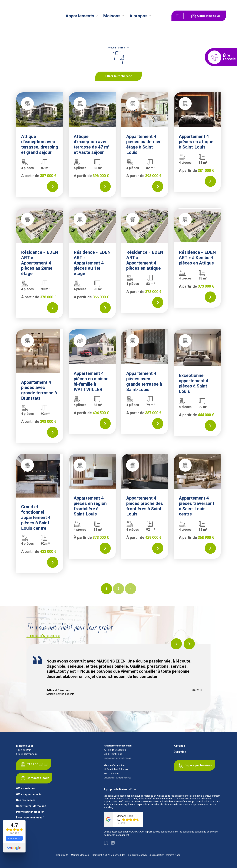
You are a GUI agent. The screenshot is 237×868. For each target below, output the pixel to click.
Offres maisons (26, 789)
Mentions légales (80, 855)
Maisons (112, 16)
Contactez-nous (205, 16)
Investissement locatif (30, 818)
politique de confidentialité (161, 832)
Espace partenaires (194, 765)
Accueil (112, 48)
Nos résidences (26, 800)
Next (189, 644)
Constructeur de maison (31, 806)
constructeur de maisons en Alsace (145, 796)
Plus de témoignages (43, 636)
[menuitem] (82, 16)
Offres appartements (29, 794)
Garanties (180, 752)
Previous (176, 644)
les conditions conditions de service (198, 832)
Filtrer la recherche (118, 76)
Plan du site (62, 855)
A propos (138, 16)
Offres (121, 48)
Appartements (80, 16)
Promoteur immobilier (30, 812)
